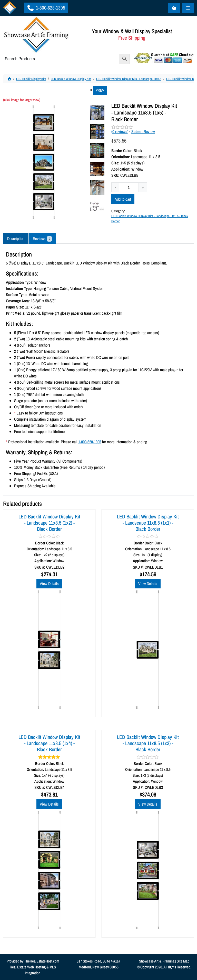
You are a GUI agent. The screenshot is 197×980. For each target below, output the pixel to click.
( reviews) (120, 131)
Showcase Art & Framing (157, 961)
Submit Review (143, 131)
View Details (49, 584)
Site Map (183, 961)
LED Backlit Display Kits (31, 79)
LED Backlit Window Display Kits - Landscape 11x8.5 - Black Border (150, 218)
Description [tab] (16, 239)
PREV (100, 90)
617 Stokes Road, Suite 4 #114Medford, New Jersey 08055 (98, 964)
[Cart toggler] (174, 8)
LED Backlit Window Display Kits (71, 79)
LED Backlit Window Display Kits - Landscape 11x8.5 (129, 79)
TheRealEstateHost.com (42, 961)
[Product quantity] (129, 187)
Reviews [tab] (42, 239)
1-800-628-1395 (46, 8)
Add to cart (123, 199)
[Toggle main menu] (188, 8)
